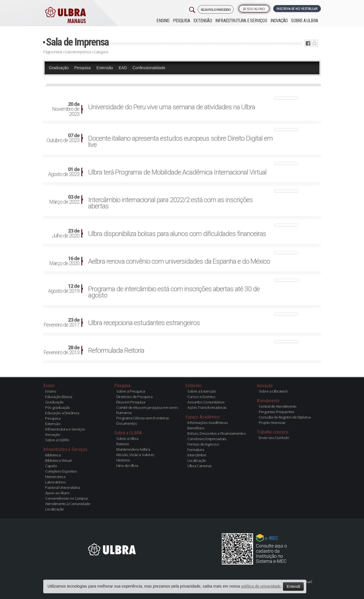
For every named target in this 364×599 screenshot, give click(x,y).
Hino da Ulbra (127, 465)
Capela (51, 466)
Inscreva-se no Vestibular (297, 9)
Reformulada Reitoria (116, 350)
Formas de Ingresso (203, 444)
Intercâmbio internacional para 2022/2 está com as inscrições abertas (170, 203)
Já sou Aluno (254, 9)
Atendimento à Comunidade (68, 504)
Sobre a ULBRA (304, 21)
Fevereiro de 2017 (61, 323)
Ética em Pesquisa (131, 402)
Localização (55, 509)
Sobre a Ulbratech (273, 391)
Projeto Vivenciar (272, 422)
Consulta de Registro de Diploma (285, 417)
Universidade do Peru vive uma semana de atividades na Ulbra (172, 107)
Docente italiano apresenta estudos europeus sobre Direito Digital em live (180, 141)
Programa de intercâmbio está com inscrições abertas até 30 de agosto (174, 292)
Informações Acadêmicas (208, 422)
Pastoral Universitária (62, 487)
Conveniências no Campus (67, 498)
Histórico (123, 460)
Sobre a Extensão (202, 391)
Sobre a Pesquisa (131, 391)
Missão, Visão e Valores (135, 455)
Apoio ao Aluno (57, 493)
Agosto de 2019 (64, 289)
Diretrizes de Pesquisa (134, 397)
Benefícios (196, 428)
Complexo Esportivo (61, 471)
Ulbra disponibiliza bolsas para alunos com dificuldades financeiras (177, 234)
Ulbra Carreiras (200, 466)
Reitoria (122, 444)
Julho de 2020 (66, 233)
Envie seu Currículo (274, 438)
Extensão (203, 21)
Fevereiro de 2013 (61, 350)
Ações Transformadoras (207, 407)
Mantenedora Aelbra (133, 449)
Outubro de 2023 (63, 138)
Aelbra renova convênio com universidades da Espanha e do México (179, 261)
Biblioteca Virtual (58, 460)
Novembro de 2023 (66, 109)
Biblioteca (53, 455)
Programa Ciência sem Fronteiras (143, 418)
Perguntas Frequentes (277, 412)
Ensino (163, 21)
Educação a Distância (62, 413)
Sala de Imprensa (77, 42)
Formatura (196, 450)
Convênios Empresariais (207, 439)
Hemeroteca (55, 477)
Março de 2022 (64, 200)
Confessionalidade (149, 68)
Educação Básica (59, 397)
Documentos (127, 423)
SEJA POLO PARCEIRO (216, 10)
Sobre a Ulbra (127, 438)
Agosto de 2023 (64, 172)
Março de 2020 (64, 261)
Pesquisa (182, 21)
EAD (123, 68)
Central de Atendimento (278, 406)
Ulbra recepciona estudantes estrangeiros (144, 323)
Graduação (59, 68)
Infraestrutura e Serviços (241, 21)
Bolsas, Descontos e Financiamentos (217, 433)
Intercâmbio (197, 455)
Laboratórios (55, 482)
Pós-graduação (58, 407)
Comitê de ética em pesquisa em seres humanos (147, 410)
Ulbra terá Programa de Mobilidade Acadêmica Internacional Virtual (177, 172)
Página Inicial (52, 52)
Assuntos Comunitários (206, 402)
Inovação (279, 21)
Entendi (293, 586)
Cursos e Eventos (201, 397)
